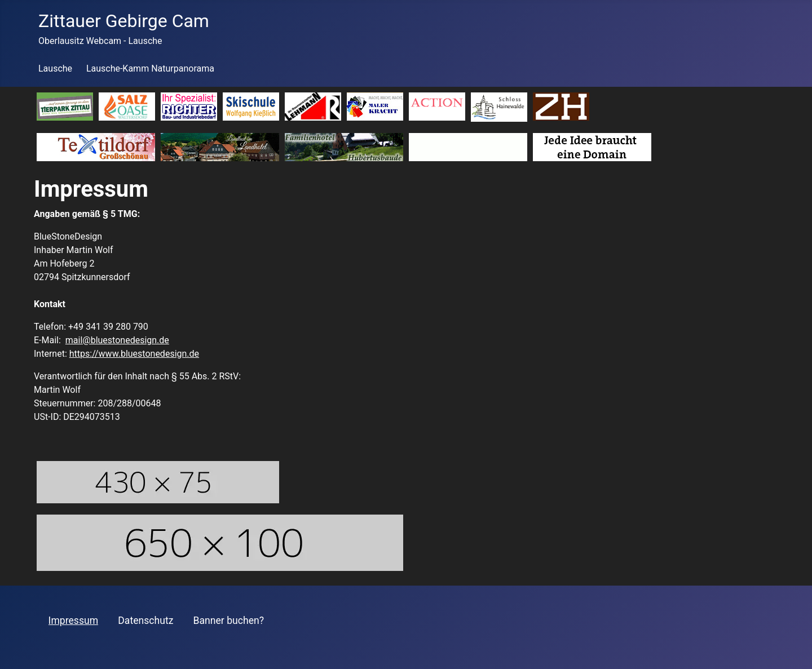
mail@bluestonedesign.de (117, 340)
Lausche (55, 68)
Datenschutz (145, 621)
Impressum (74, 621)
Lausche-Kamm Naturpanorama (150, 68)
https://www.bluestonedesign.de (134, 354)
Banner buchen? (229, 621)
